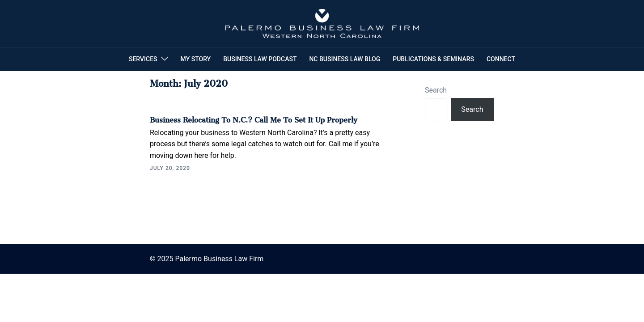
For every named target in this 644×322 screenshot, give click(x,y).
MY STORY (196, 59)
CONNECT (501, 59)
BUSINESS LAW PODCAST (260, 59)
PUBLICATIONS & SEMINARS (433, 59)
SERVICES (143, 59)
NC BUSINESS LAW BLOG (345, 59)
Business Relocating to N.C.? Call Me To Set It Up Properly (254, 118)
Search (436, 90)
